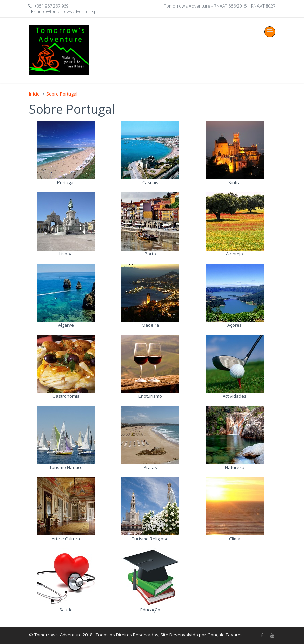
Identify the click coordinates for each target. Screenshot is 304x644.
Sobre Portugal (62, 94)
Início (34, 94)
